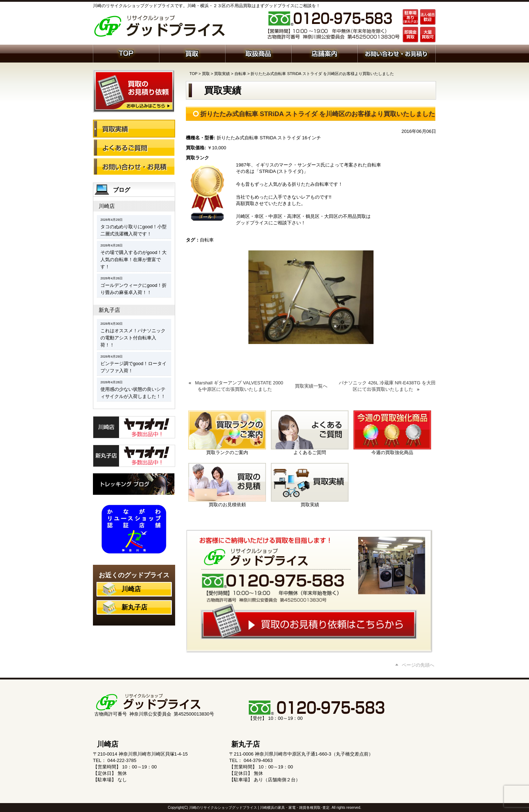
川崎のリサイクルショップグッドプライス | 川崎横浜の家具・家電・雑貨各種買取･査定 (259, 808)
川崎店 (107, 206)
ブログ (122, 190)
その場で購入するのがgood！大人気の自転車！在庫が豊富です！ (134, 260)
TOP (193, 74)
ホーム (126, 53)
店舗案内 (324, 53)
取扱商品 (258, 53)
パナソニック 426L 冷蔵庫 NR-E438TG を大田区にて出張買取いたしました (387, 386)
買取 (192, 53)
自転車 (240, 74)
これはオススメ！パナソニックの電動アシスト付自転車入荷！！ (133, 338)
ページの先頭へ (418, 665)
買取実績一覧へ (311, 386)
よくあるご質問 (134, 148)
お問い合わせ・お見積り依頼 (397, 53)
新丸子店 (109, 310)
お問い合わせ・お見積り (134, 166)
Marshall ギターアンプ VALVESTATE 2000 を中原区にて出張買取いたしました (239, 386)
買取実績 (222, 74)
